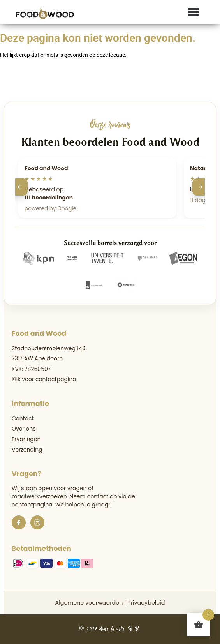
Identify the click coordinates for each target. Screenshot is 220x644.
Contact (23, 418)
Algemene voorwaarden (89, 603)
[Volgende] (201, 187)
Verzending (27, 450)
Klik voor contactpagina (44, 379)
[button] (194, 12)
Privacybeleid (146, 603)
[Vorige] (19, 187)
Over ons (24, 429)
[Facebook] (19, 522)
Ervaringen (26, 439)
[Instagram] (37, 522)
